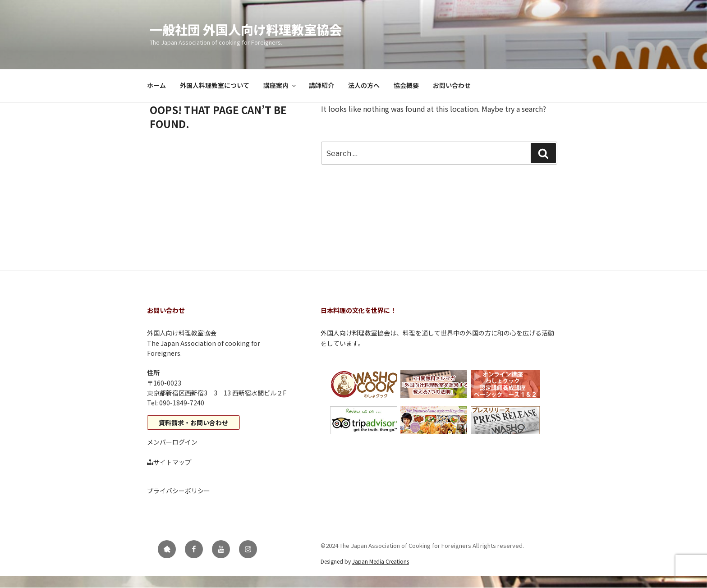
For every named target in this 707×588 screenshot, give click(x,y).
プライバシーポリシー (179, 491)
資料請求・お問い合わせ (193, 423)
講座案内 (280, 85)
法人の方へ (364, 85)
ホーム (156, 85)
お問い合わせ (452, 85)
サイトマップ (172, 462)
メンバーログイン (172, 442)
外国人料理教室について (215, 85)
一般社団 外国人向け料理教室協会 (246, 29)
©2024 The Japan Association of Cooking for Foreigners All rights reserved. (422, 545)
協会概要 (406, 85)
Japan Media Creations (381, 561)
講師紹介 (321, 85)
